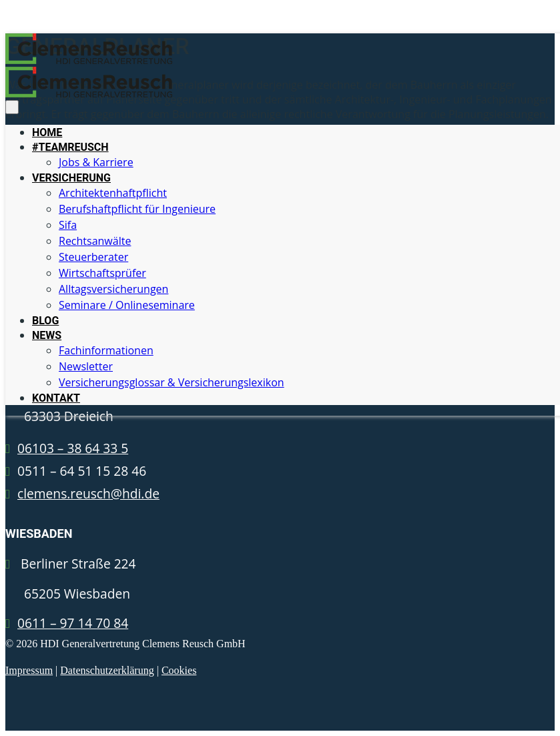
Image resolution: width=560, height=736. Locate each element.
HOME (47, 132)
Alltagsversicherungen (113, 289)
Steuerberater (93, 257)
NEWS (47, 335)
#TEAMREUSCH (70, 147)
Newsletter (86, 366)
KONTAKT (56, 398)
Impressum (29, 670)
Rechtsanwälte (95, 241)
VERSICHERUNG (71, 178)
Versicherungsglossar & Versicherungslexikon (172, 382)
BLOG (45, 321)
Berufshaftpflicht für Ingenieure (137, 209)
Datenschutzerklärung (107, 670)
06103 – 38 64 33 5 (73, 448)
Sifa (68, 225)
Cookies (179, 670)
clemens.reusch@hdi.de (88, 493)
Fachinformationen (106, 350)
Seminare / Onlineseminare (127, 305)
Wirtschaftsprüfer (102, 273)
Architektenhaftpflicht (113, 193)
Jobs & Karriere (96, 162)
